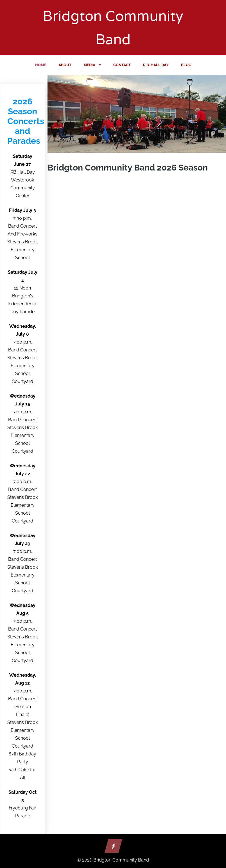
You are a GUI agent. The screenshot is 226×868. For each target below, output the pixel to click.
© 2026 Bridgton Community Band (113, 860)
